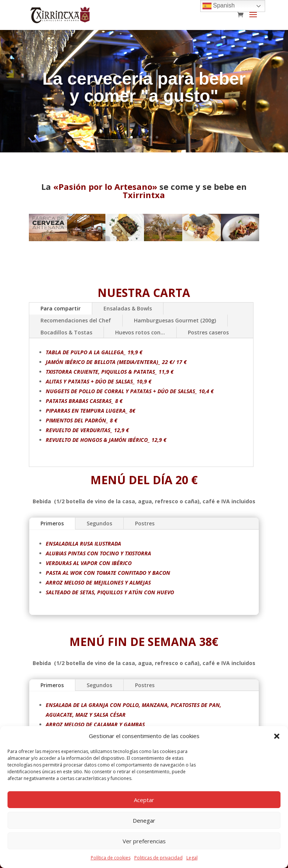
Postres (145, 523)
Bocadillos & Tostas (66, 332)
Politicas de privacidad (158, 858)
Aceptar (144, 800)
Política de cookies (111, 858)
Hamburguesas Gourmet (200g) (175, 320)
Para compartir (61, 308)
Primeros (75, 526)
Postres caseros (208, 332)
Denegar (144, 820)
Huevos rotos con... (140, 332)
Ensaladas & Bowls (128, 308)
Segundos (110, 525)
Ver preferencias (144, 841)
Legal (192, 858)
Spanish (219, 6)
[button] (277, 736)
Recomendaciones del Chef (76, 320)
